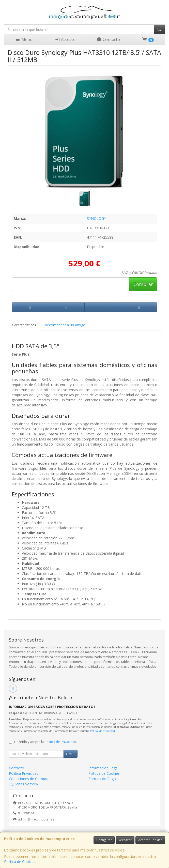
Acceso (64, 39)
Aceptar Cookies (150, 840)
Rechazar (125, 840)
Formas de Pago (102, 779)
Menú (24, 39)
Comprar (143, 284)
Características (24, 325)
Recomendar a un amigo (65, 325)
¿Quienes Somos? (24, 784)
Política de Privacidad (103, 731)
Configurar (104, 840)
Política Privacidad (24, 773)
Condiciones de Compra (29, 779)
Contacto (108, 39)
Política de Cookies (20, 862)
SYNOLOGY (96, 218)
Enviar (70, 754)
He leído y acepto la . (46, 742)
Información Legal (103, 768)
